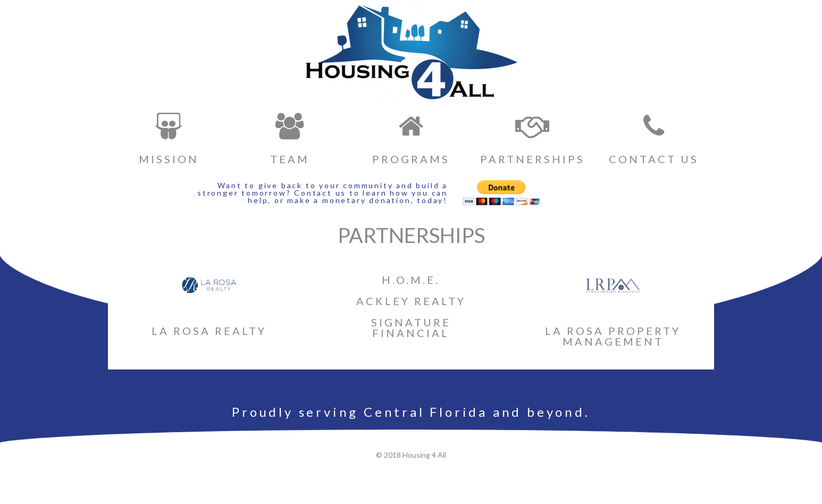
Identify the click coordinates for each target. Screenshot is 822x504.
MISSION (169, 159)
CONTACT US (654, 159)
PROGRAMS (411, 159)
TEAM (290, 159)
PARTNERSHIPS (532, 159)
